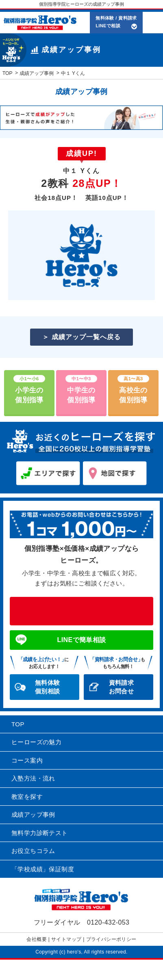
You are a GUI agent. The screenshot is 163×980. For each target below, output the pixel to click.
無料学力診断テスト (40, 833)
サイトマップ (66, 939)
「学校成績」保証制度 (43, 869)
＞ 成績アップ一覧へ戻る (81, 337)
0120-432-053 (81, 611)
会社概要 (37, 939)
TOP (18, 724)
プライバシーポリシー (111, 939)
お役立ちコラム (33, 851)
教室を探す (27, 797)
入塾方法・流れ (33, 778)
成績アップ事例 (33, 814)
